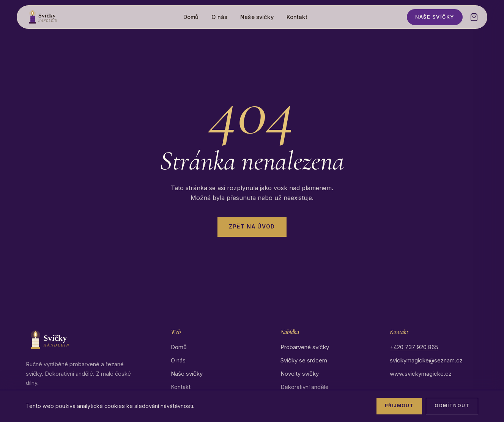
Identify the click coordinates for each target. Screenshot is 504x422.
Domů (191, 17)
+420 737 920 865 (414, 347)
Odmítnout (452, 406)
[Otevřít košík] (474, 17)
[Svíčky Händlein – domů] (55, 17)
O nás (219, 17)
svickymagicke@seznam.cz (426, 360)
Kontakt (297, 17)
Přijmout (399, 406)
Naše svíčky (257, 17)
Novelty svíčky (300, 374)
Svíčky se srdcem (304, 360)
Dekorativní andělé (305, 387)
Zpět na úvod (252, 227)
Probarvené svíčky (305, 347)
